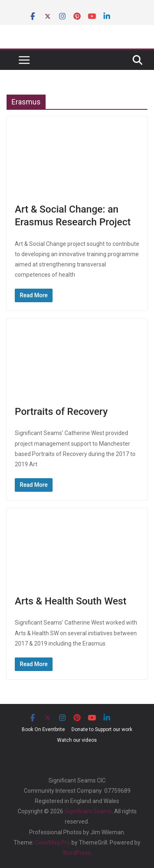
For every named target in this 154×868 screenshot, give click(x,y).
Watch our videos (77, 740)
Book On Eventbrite (43, 729)
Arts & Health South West (71, 601)
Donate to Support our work (102, 729)
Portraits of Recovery (61, 412)
